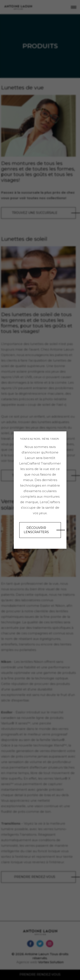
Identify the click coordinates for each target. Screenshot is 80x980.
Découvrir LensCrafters (36, 530)
